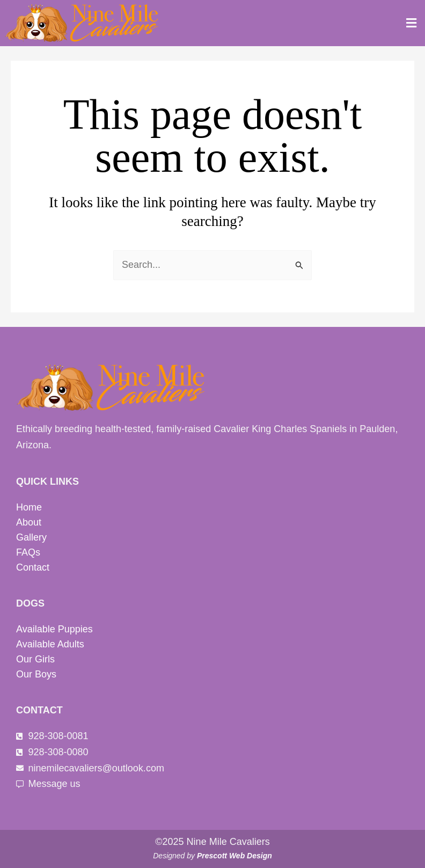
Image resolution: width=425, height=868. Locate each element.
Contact (33, 567)
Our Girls (35, 659)
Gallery (31, 537)
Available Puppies (54, 629)
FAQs (28, 552)
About (29, 522)
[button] (412, 23)
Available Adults (50, 644)
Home (29, 507)
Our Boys (36, 674)
